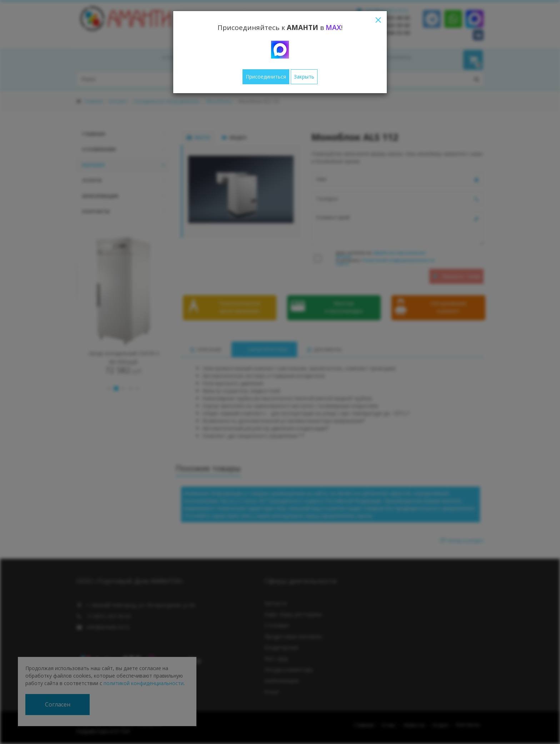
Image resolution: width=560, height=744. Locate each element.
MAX (333, 27)
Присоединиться (266, 77)
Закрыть (304, 77)
